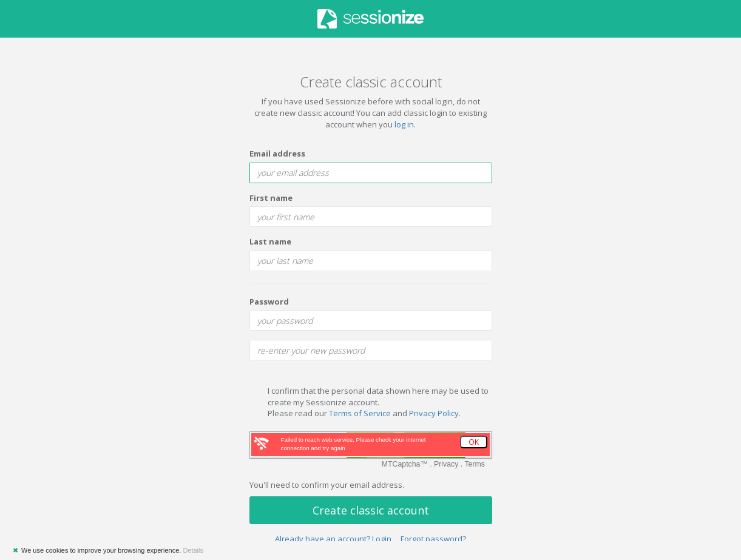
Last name (270, 241)
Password (269, 302)
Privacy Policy (434, 413)
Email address (277, 153)
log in (404, 124)
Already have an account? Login (333, 539)
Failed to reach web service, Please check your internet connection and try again (354, 444)
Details (193, 550)
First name (271, 198)
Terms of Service (360, 413)
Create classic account (371, 510)
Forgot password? (433, 539)
